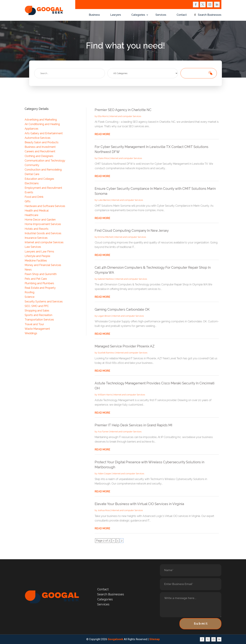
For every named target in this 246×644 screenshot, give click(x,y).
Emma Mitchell (105, 237)
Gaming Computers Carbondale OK (122, 309)
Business (94, 15)
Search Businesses (210, 15)
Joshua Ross (104, 510)
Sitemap (155, 639)
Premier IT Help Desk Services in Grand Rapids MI (133, 425)
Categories (138, 15)
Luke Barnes (104, 200)
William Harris (105, 395)
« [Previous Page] (114, 541)
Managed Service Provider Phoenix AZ (125, 346)
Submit (201, 624)
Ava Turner (103, 432)
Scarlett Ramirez (106, 353)
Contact (182, 15)
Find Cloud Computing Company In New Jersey (132, 231)
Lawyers (116, 15)
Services (161, 15)
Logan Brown (104, 316)
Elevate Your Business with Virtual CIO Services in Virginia (139, 504)
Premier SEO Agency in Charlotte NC (123, 110)
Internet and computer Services (125, 116)
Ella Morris (103, 116)
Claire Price (103, 158)
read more (102, 134)
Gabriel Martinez (106, 279)
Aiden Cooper (104, 474)
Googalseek (115, 639)
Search (194, 73)
